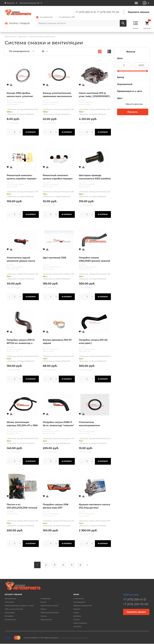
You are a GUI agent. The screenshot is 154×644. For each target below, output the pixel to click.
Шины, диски (46, 619)
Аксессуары (10, 612)
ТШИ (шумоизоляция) (50, 612)
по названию (44, 17)
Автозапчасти (10, 598)
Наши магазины (80, 623)
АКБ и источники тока (14, 609)
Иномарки (9, 616)
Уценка (44, 616)
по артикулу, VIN (65, 17)
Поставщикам (79, 602)
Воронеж (11, 3)
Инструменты (10, 619)
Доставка (77, 616)
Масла (43, 602)
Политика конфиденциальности (75, 638)
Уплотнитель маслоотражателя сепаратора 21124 (89, 424)
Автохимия (9, 602)
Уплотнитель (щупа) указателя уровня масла (21, 259)
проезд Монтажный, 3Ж (29, 3)
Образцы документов (82, 605)
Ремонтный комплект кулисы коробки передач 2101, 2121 (58, 177)
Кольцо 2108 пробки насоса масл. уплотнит (20, 95)
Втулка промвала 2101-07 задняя (57, 342)
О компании (78, 598)
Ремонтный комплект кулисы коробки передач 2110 (22, 177)
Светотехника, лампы (49, 605)
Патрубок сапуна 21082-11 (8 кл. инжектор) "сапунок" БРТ (58, 424)
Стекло (43, 609)
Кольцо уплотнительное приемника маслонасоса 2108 (57, 95)
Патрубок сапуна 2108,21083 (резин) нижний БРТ (94, 259)
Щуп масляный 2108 (55, 258)
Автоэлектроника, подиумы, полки (19, 605)
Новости (77, 609)
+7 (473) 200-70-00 (108, 12)
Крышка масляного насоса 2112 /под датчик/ (94, 506)
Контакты (77, 626)
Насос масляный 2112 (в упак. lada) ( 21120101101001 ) (94, 95)
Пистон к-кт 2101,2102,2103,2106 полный (22, 506)
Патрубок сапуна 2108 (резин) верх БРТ (56, 506)
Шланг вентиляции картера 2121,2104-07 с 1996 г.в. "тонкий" (22, 424)
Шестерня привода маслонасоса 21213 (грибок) (95, 177)
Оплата (76, 619)
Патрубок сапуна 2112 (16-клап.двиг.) (93, 342)
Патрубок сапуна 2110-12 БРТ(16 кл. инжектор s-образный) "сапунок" (21, 342)
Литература (45, 598)
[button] (21, 51)
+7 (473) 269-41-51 (86, 12)
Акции (76, 612)
